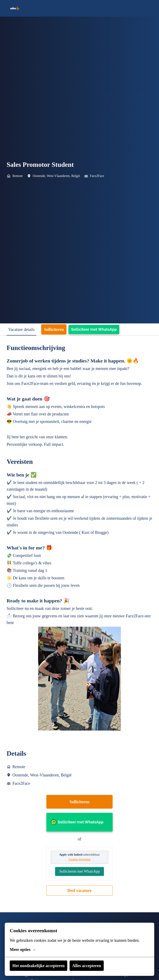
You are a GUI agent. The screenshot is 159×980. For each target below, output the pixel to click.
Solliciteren (80, 822)
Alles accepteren (102, 966)
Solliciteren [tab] (64, 329)
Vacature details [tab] (26, 329)
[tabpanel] (79, 633)
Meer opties (25, 949)
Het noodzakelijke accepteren (44, 966)
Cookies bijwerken (79, 879)
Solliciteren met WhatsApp (79, 894)
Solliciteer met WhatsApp (106, 329)
